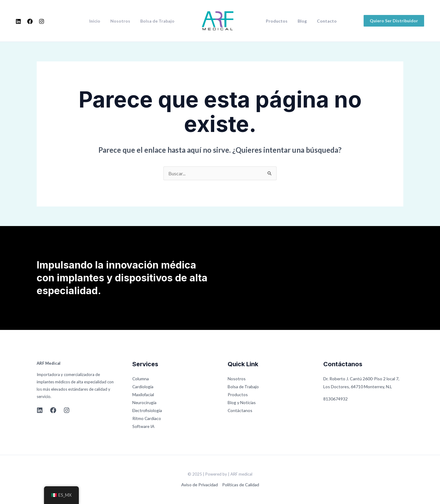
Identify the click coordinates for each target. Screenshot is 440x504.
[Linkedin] (18, 21)
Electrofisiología (148, 410)
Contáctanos (240, 410)
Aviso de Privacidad (200, 485)
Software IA (144, 426)
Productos (276, 21)
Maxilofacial (143, 394)
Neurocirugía (145, 402)
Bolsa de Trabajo (158, 21)
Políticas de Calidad (241, 485)
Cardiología (143, 387)
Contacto (323, 21)
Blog (300, 21)
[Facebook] (30, 21)
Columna (141, 379)
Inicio (98, 21)
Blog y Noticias (242, 402)
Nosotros (122, 21)
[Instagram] (42, 21)
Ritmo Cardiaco (147, 418)
